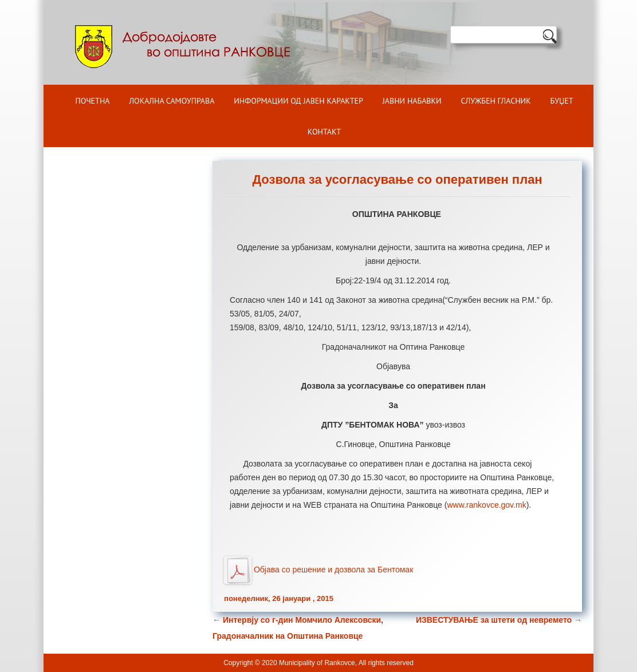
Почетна (93, 101)
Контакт (324, 132)
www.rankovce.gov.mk (486, 505)
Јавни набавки (412, 101)
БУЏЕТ (562, 101)
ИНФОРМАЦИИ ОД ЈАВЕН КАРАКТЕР (298, 101)
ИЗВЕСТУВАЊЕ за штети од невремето (499, 620)
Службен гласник (496, 101)
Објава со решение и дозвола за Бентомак (333, 569)
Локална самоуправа (172, 101)
